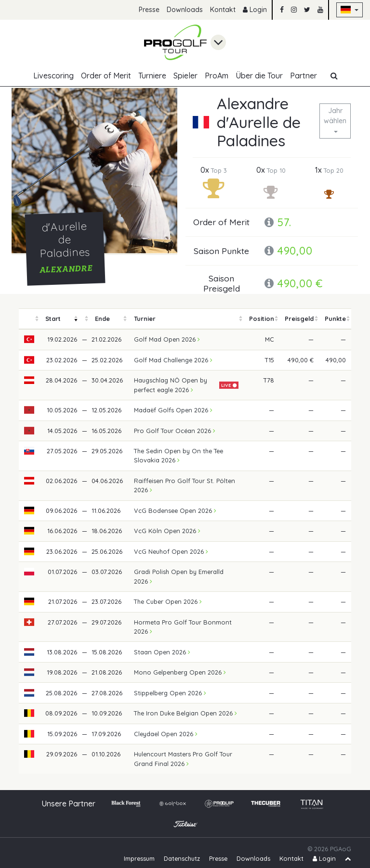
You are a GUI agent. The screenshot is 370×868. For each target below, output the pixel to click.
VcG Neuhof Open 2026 (171, 551)
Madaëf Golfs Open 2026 (173, 410)
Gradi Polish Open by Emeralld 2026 (179, 576)
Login (255, 10)
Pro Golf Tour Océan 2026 (175, 431)
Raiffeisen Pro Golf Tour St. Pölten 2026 (185, 485)
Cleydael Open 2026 (166, 734)
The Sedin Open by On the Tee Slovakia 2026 (178, 455)
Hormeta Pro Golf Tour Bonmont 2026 (183, 627)
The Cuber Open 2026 (168, 601)
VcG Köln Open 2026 (167, 531)
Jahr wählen (335, 116)
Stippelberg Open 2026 (170, 693)
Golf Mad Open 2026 (167, 339)
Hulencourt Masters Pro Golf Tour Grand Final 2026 (183, 759)
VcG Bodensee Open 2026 (175, 511)
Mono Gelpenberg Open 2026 (180, 672)
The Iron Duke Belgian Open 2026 (185, 713)
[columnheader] (29, 319)
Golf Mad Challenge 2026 (173, 360)
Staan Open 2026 (162, 652)
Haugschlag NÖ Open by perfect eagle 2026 (171, 385)
